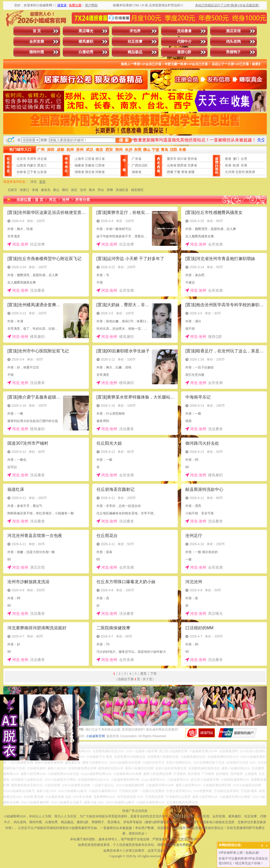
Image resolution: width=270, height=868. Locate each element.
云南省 (172, 165)
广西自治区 (140, 165)
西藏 (170, 172)
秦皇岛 (46, 190)
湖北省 (90, 172)
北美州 (240, 172)
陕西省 (182, 165)
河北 (33, 182)
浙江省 (100, 159)
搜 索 (124, 140)
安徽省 (90, 165)
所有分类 (83, 200)
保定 (74, 190)
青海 (184, 172)
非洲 (244, 165)
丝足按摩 (135, 42)
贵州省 (192, 159)
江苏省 (90, 159)
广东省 (137, 159)
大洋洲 (230, 172)
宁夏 (177, 172)
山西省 (21, 165)
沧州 (83, 190)
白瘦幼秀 (86, 52)
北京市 (21, 159)
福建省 (79, 165)
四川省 (182, 159)
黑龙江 (42, 165)
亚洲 (228, 165)
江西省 (100, 165)
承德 (35, 190)
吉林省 (21, 172)
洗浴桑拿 (184, 31)
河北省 (42, 159)
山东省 (42, 172)
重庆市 (172, 159)
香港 (228, 159)
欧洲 (236, 165)
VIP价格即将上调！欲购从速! (239, 853)
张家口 (25, 190)
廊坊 (65, 190)
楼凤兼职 (86, 42)
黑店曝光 (86, 31)
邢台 (101, 190)
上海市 (79, 159)
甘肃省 (192, 165)
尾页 (143, 674)
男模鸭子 (233, 52)
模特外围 (37, 52)
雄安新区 (137, 190)
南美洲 (250, 172)
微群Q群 (184, 52)
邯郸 (110, 190)
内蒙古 (32, 165)
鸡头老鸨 (233, 42)
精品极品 (135, 52)
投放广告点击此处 (135, 811)
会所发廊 (37, 42)
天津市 (32, 159)
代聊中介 (184, 42)
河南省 (100, 172)
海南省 (137, 172)
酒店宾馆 (233, 31)
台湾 (244, 159)
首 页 (37, 31)
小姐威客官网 (95, 736)
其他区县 (122, 190)
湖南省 (79, 172)
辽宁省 (32, 172)
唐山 (56, 190)
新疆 (191, 172)
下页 (153, 674)
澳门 (236, 159)
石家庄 (12, 190)
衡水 (92, 190)
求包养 (135, 31)
